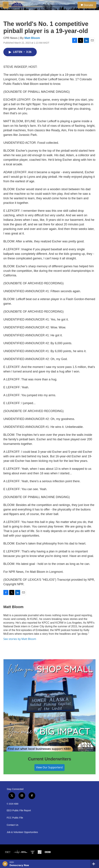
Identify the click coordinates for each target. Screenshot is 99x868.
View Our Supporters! (49, 767)
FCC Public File (15, 818)
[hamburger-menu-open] (6, 5)
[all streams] (95, 864)
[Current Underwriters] (49, 705)
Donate (88, 5)
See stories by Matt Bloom (20, 639)
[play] (5, 864)
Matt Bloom (32, 38)
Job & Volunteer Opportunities (22, 832)
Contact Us (13, 825)
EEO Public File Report (19, 811)
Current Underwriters (49, 759)
